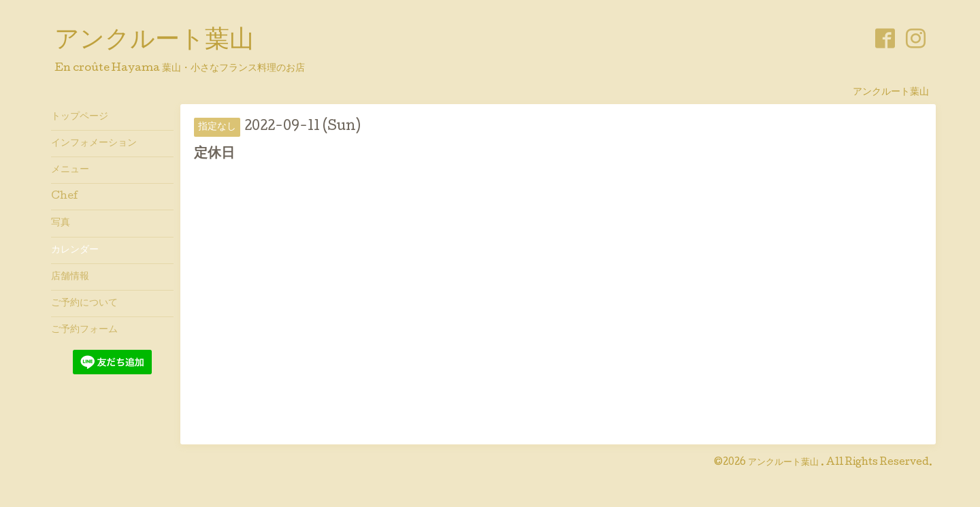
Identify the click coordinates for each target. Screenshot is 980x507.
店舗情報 (70, 277)
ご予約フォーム (84, 330)
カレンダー (75, 250)
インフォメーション (94, 144)
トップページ (80, 117)
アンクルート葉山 (154, 42)
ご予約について (84, 304)
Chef (65, 197)
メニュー (70, 170)
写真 (61, 223)
